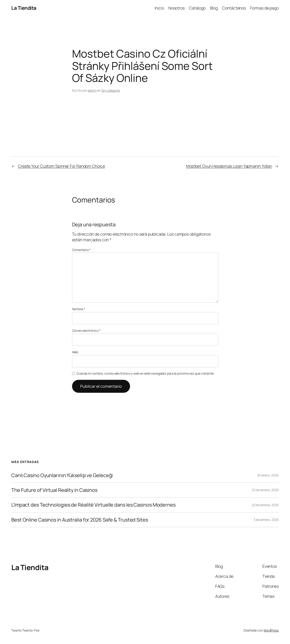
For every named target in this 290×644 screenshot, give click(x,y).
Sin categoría (111, 90)
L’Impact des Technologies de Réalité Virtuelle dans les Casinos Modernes (93, 505)
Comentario (81, 250)
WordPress (271, 630)
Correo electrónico (86, 331)
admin (92, 90)
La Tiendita (24, 8)
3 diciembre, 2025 (266, 520)
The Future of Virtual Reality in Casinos (54, 490)
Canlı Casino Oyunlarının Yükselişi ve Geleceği (62, 475)
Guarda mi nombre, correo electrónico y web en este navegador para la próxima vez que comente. (145, 373)
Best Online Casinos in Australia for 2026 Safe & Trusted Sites (80, 520)
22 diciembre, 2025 (265, 490)
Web (75, 352)
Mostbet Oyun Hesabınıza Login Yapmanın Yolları (229, 166)
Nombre (79, 309)
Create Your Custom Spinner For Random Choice (61, 166)
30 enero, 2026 (268, 475)
